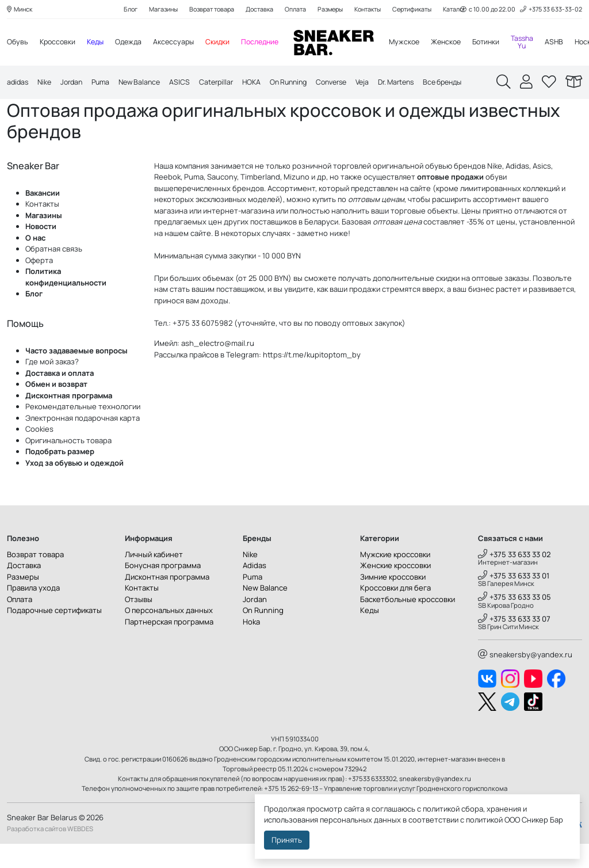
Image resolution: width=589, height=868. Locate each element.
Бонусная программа (163, 590)
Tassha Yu (542, 43)
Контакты (371, 9)
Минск (21, 9)
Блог (120, 9)
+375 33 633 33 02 (515, 578)
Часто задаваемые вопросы (77, 375)
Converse (351, 84)
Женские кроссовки (395, 590)
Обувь (18, 43)
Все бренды (472, 84)
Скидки (226, 43)
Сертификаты (419, 9)
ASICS (190, 84)
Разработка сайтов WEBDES (50, 853)
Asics (542, 190)
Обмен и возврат (56, 409)
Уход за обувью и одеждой (74, 487)
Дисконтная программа (69, 420)
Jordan (75, 84)
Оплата (294, 9)
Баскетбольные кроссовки (408, 623)
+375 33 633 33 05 (515, 622)
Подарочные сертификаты (54, 635)
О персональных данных (169, 635)
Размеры (330, 9)
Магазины (154, 9)
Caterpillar (227, 84)
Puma (106, 84)
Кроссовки (59, 43)
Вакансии (43, 217)
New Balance (148, 84)
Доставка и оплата (60, 397)
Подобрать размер (60, 476)
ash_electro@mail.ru (218, 368)
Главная (23, 111)
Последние (270, 43)
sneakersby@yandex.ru (525, 679)
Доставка (256, 9)
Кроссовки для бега (395, 612)
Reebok (167, 201)
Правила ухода (33, 612)
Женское (461, 43)
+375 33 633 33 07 (514, 643)
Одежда (134, 43)
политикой (484, 820)
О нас (35, 262)
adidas (18, 84)
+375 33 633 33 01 (514, 600)
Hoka (251, 646)
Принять (287, 840)
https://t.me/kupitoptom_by (312, 379)
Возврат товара (206, 9)
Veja (385, 84)
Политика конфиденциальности (66, 302)
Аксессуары (181, 43)
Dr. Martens (421, 84)
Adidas (517, 190)
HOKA (265, 84)
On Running (304, 84)
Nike (47, 84)
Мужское (417, 43)
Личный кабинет (154, 578)
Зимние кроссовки (393, 601)
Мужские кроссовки (395, 578)
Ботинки (504, 43)
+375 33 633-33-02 (550, 9)
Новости (41, 251)
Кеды (99, 43)
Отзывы (139, 623)
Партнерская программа (169, 646)
